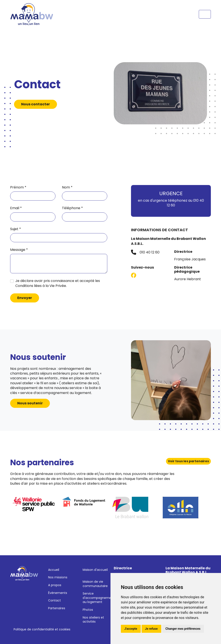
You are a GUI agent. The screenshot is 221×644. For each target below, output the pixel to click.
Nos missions (58, 577)
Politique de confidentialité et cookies (42, 629)
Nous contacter (36, 104)
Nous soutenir (30, 403)
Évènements (58, 593)
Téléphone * (72, 208)
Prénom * (18, 187)
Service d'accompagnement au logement (99, 598)
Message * (19, 250)
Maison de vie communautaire (95, 584)
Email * (16, 208)
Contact (54, 600)
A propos (55, 585)
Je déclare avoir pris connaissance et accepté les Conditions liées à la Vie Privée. (58, 283)
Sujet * (16, 229)
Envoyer (25, 298)
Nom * (67, 187)
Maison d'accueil (95, 570)
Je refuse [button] (151, 629)
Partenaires (57, 608)
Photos (88, 610)
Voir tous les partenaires (188, 461)
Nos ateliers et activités (93, 620)
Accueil (54, 570)
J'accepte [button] (131, 629)
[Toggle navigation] (205, 14)
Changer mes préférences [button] (183, 629)
